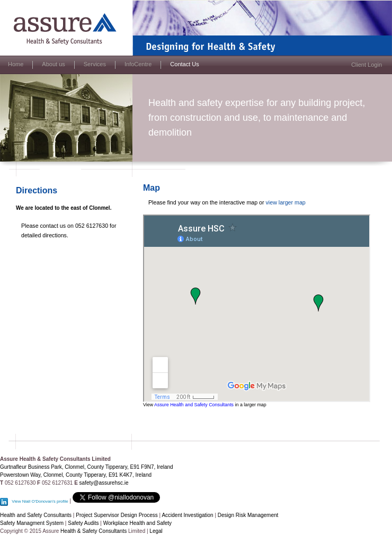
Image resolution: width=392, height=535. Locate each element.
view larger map (286, 202)
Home (16, 64)
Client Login (367, 65)
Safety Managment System (32, 523)
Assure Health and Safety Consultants (194, 405)
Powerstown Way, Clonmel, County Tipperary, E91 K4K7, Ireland (76, 475)
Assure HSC (16, 3)
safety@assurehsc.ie (104, 483)
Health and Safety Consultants (36, 515)
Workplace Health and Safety (137, 523)
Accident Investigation (188, 515)
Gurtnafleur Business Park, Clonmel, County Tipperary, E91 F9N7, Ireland (87, 467)
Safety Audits (83, 523)
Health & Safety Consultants (93, 531)
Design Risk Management (248, 515)
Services (95, 64)
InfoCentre (138, 64)
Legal (156, 531)
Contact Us (184, 64)
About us (53, 64)
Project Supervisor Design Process (117, 515)
